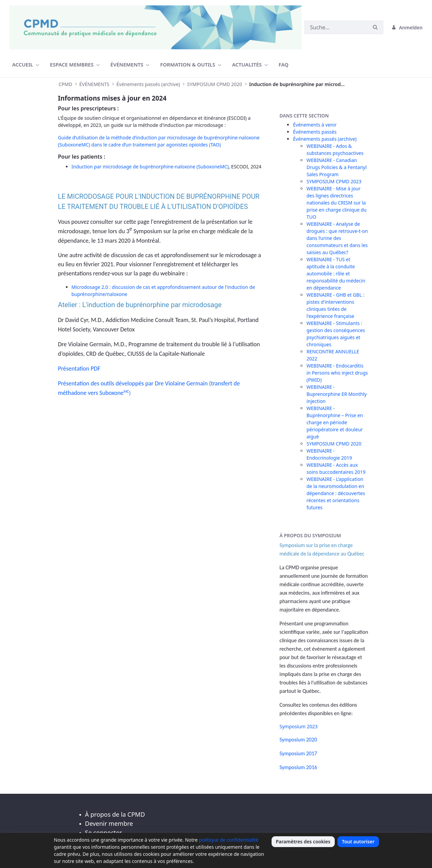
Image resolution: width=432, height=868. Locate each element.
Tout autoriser (358, 842)
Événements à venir (315, 125)
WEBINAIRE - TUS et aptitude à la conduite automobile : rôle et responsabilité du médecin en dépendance (336, 274)
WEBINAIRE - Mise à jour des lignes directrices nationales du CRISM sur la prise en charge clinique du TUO (336, 203)
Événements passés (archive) (325, 139)
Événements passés (315, 132)
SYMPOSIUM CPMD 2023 (334, 181)
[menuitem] (26, 65)
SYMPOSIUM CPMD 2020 (334, 444)
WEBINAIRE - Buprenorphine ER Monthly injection (336, 394)
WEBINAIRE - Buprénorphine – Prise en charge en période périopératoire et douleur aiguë (335, 422)
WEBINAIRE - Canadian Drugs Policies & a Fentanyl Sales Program (336, 167)
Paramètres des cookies (303, 842)
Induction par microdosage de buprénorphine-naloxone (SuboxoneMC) (150, 167)
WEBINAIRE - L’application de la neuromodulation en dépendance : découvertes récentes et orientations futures (336, 493)
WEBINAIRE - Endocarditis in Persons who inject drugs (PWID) (337, 373)
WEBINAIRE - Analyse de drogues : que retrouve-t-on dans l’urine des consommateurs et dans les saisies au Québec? (337, 238)
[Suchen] (336, 27)
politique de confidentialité (229, 840)
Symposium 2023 (298, 726)
